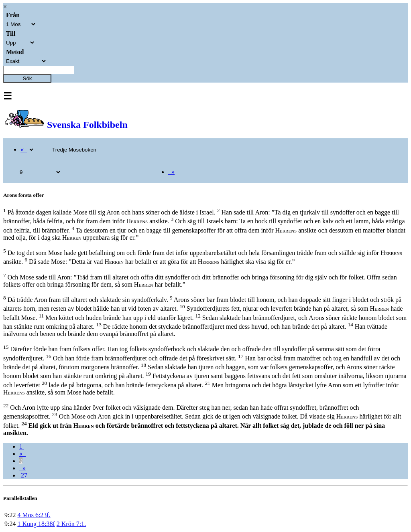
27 (23, 475)
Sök (27, 78)
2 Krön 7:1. (71, 524)
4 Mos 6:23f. (34, 515)
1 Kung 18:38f (36, 524)
